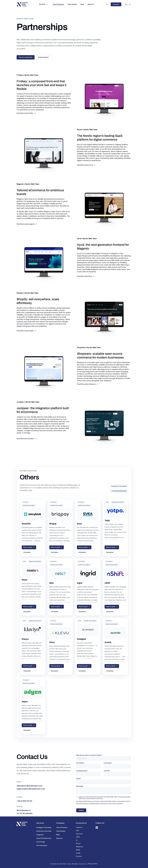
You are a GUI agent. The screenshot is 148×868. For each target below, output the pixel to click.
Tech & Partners (58, 4)
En (126, 4)
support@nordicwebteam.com (31, 789)
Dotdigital (81, 639)
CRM (78, 837)
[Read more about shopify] (26, 331)
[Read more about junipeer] (27, 439)
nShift (107, 583)
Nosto (24, 580)
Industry (79, 827)
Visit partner (27, 552)
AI (77, 840)
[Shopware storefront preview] (44, 374)
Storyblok (26, 524)
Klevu (52, 642)
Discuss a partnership (26, 57)
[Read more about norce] (86, 165)
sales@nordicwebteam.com (29, 786)
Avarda (108, 642)
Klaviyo (25, 639)
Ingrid (80, 583)
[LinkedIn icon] (97, 828)
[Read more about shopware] (87, 384)
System (79, 856)
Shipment (80, 847)
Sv (130, 4)
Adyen (25, 702)
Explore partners (43, 57)
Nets (52, 583)
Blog (82, 4)
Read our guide (29, 547)
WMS (78, 850)
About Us (91, 4)
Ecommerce (81, 823)
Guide (78, 853)
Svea (79, 524)
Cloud (78, 843)
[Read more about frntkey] (26, 113)
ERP (77, 831)
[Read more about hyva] (86, 276)
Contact (116, 4)
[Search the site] (107, 4)
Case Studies (72, 4)
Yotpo (107, 520)
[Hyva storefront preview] (44, 265)
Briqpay (53, 524)
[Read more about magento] (27, 224)
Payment (79, 834)
